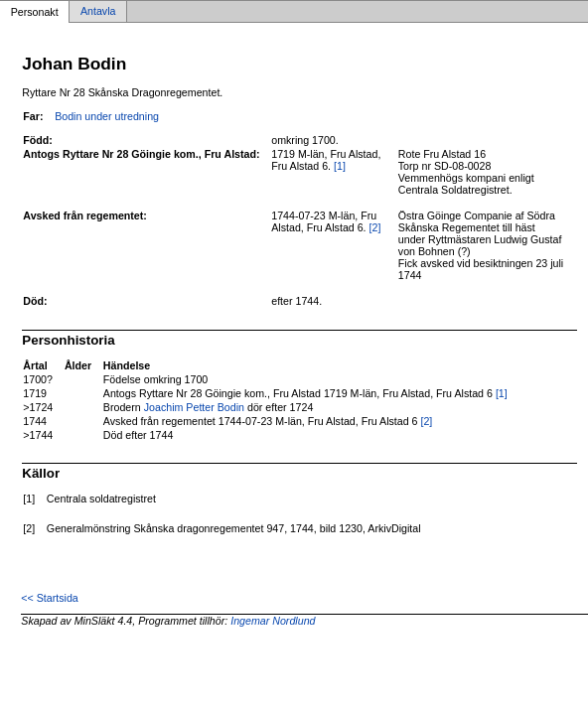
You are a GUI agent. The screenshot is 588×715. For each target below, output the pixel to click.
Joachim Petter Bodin (194, 407)
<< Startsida (49, 598)
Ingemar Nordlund (273, 621)
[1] (340, 166)
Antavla (98, 12)
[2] (375, 227)
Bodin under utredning (107, 116)
